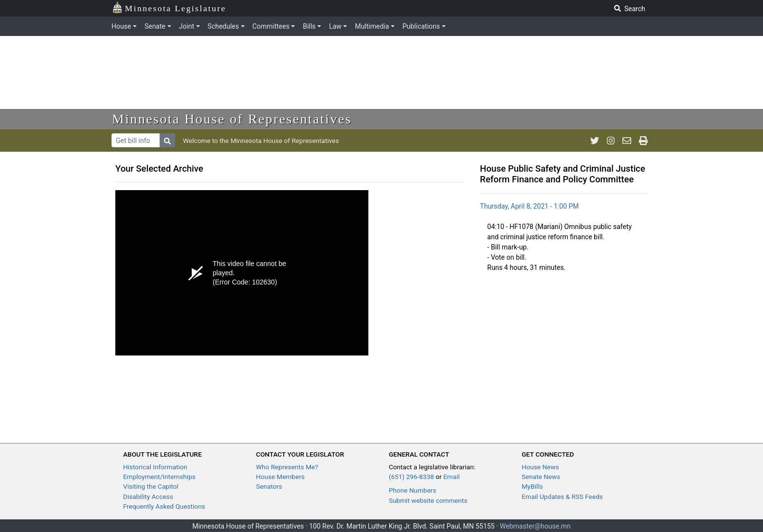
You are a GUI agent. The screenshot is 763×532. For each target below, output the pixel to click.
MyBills (532, 486)
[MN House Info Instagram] (611, 141)
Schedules (223, 26)
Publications (421, 26)
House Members (280, 477)
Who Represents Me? (287, 467)
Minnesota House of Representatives (232, 119)
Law (335, 26)
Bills (309, 26)
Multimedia (372, 26)
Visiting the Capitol (151, 486)
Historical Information (155, 467)
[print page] (643, 141)
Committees (271, 26)
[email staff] (627, 141)
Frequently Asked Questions (164, 506)
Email (452, 477)
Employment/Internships (159, 477)
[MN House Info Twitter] (595, 141)
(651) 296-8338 (411, 477)
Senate (155, 26)
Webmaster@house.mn (535, 526)
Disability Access (148, 497)
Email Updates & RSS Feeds (562, 497)
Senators (269, 486)
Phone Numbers (412, 490)
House (121, 26)
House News (540, 467)
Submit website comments (428, 500)
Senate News (541, 477)
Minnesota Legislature (169, 8)
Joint (187, 26)
